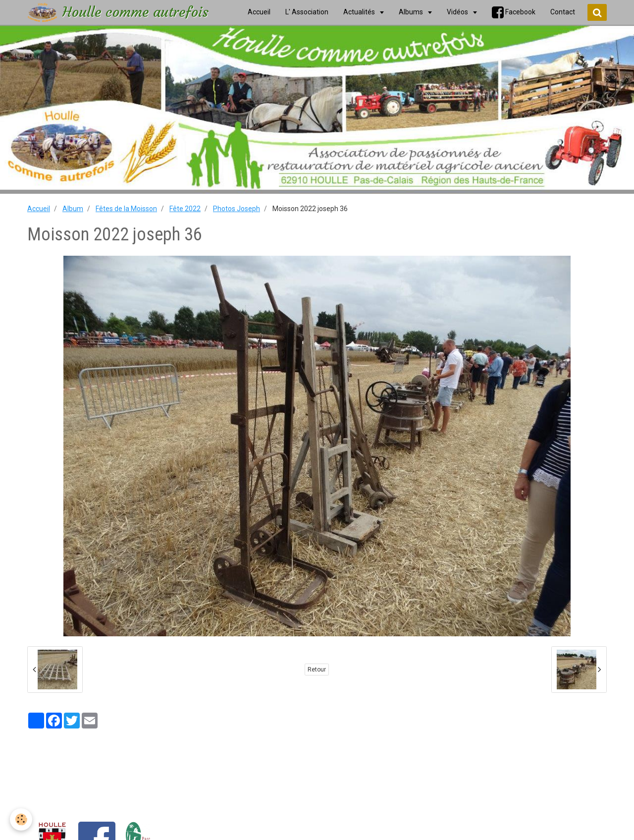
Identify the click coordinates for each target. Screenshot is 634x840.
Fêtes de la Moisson (126, 209)
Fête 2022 (185, 209)
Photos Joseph (237, 209)
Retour (317, 670)
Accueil (39, 209)
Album (73, 209)
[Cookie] (21, 819)
